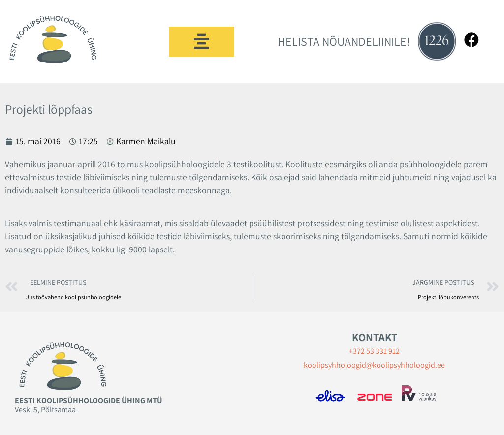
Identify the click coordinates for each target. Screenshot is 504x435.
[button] (202, 42)
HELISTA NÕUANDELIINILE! (344, 41)
